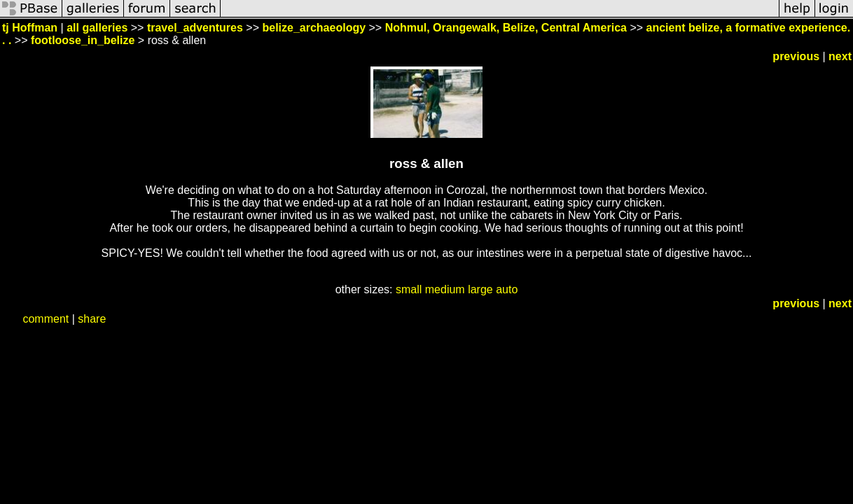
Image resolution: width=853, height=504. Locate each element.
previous (796, 56)
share (92, 319)
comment (46, 319)
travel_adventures (195, 28)
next (840, 56)
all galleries (97, 28)
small (409, 289)
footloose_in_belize (83, 40)
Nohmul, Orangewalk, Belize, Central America (506, 28)
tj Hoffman (30, 28)
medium (445, 289)
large (480, 289)
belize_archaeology (314, 28)
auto (507, 289)
